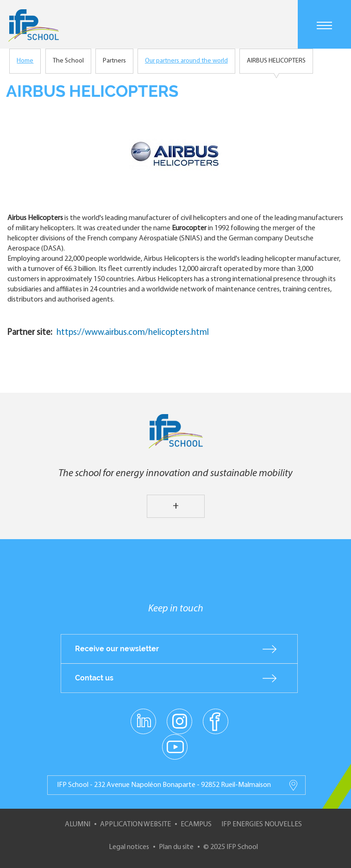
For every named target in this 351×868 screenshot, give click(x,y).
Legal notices (129, 847)
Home (25, 61)
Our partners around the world (186, 61)
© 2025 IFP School (231, 847)
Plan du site (176, 847)
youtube (175, 746)
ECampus (196, 824)
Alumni (78, 824)
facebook (216, 721)
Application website (135, 824)
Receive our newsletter (117, 649)
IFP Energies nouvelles (262, 824)
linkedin (143, 716)
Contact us (94, 678)
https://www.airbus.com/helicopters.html (133, 333)
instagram (179, 721)
